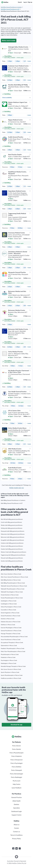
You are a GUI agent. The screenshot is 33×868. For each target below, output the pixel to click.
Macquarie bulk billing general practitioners (13, 531)
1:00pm (10, 150)
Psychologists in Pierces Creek (9, 660)
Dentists (16, 804)
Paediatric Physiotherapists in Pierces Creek (13, 649)
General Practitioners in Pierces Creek (11, 631)
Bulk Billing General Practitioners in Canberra (13, 500)
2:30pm (18, 80)
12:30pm (10, 186)
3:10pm (18, 132)
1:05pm (18, 150)
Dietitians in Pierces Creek (8, 625)
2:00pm (10, 444)
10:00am (20, 228)
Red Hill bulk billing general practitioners (12, 519)
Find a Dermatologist (16, 774)
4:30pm (18, 287)
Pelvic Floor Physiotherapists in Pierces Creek (13, 652)
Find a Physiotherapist (16, 753)
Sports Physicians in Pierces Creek (10, 672)
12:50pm (10, 80)
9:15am (20, 167)
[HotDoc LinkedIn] (17, 848)
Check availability (16, 98)
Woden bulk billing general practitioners (12, 525)
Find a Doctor (16, 746)
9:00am (12, 167)
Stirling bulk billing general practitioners (12, 528)
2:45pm (18, 306)
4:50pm (18, 247)
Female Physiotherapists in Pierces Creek (12, 598)
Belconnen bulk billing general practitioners (13, 537)
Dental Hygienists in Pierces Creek (10, 613)
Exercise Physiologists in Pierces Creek (11, 628)
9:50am (12, 479)
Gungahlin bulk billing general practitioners (12, 540)
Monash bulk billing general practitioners (12, 558)
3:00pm (10, 115)
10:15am (13, 463)
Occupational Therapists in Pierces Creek (12, 643)
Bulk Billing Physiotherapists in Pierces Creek (13, 583)
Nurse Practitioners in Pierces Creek (11, 640)
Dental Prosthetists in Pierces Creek (11, 616)
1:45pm (10, 306)
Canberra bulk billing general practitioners (12, 543)
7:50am (12, 423)
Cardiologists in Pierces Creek (9, 604)
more (29, 61)
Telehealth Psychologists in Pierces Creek (12, 592)
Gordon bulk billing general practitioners (12, 561)
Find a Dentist (16, 749)
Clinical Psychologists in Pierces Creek (11, 607)
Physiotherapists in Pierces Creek (10, 655)
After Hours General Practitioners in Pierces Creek (14, 577)
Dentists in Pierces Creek (8, 619)
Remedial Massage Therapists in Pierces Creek (13, 666)
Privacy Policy (16, 839)
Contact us (16, 832)
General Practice (16, 797)
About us (17, 825)
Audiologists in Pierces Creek (9, 601)
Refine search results (9, 41)
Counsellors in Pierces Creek (8, 610)
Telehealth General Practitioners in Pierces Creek (14, 586)
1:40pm (10, 209)
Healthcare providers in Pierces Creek (11, 678)
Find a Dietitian (17, 767)
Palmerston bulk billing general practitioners (13, 534)
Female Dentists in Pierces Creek (10, 595)
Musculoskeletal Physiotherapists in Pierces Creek (14, 637)
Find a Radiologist (16, 777)
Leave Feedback (16, 788)
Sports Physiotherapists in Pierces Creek (12, 675)
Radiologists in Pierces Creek (9, 663)
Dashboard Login (17, 811)
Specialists (17, 808)
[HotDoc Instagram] (20, 848)
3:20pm (20, 479)
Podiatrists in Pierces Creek (8, 658)
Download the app (16, 725)
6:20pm (18, 209)
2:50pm (10, 247)
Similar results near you (17, 488)
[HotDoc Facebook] (13, 848)
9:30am (12, 228)
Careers (17, 828)
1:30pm (10, 268)
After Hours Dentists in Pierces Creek (11, 574)
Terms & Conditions (16, 835)
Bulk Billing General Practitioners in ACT (10, 9)
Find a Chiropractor (17, 760)
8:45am (20, 423)
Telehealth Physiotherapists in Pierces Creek (13, 589)
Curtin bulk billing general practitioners (11, 522)
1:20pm (18, 61)
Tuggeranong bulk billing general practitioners (13, 555)
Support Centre (16, 815)
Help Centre (16, 784)
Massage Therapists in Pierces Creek (11, 634)
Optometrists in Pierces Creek (9, 646)
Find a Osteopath (17, 770)
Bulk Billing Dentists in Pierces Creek (11, 580)
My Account (17, 781)
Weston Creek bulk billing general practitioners (14, 552)
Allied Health (16, 801)
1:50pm (18, 347)
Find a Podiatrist (17, 756)
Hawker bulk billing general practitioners (12, 549)
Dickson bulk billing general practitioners (12, 546)
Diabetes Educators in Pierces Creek (11, 622)
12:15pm (21, 406)
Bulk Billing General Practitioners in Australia (11, 7)
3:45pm (10, 287)
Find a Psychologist (17, 763)
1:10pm (10, 61)
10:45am (21, 463)
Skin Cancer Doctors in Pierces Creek (11, 669)
